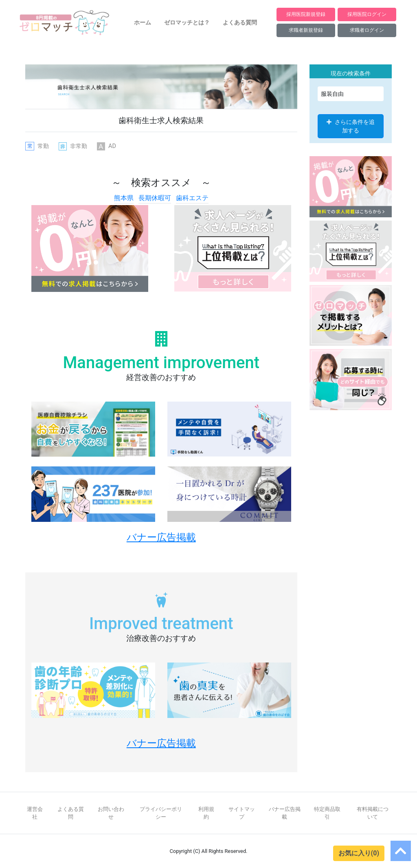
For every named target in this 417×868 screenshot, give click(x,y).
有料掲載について (373, 813)
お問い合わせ (111, 813)
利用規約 (206, 813)
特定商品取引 (327, 813)
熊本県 (124, 198)
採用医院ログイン (367, 14)
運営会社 (35, 813)
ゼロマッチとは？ (187, 22)
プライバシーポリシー (161, 813)
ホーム (143, 22)
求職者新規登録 (306, 30)
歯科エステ (192, 198)
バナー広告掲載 (285, 813)
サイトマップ (242, 813)
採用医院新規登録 (306, 14)
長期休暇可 (155, 198)
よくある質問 (240, 22)
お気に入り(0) (359, 853)
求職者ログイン (367, 30)
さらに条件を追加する (351, 126)
